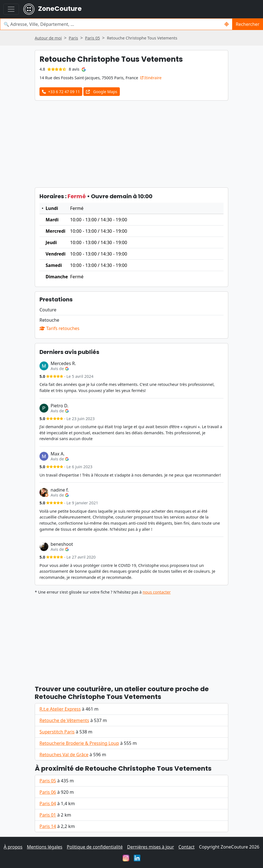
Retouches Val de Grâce (64, 755)
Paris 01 (48, 815)
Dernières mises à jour (151, 847)
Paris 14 (48, 826)
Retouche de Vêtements (64, 720)
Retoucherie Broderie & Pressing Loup (79, 743)
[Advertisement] (131, 144)
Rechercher (248, 24)
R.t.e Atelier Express (60, 709)
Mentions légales (45, 847)
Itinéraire (151, 78)
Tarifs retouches (59, 328)
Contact (187, 847)
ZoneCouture (53, 9)
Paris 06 (48, 792)
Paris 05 (48, 781)
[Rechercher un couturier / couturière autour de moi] (227, 24)
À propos (13, 847)
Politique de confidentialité (95, 847)
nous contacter (157, 592)
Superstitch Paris (57, 732)
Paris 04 (48, 803)
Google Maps (101, 92)
